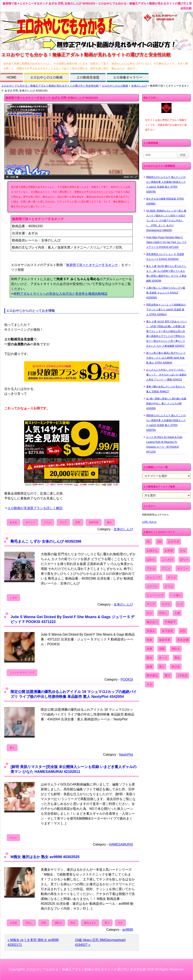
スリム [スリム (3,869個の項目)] (169, 586)
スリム (47, 522)
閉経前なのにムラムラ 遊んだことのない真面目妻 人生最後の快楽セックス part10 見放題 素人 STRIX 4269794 (166, 423)
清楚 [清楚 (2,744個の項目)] (162, 649)
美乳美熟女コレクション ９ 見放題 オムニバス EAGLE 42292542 (165, 257)
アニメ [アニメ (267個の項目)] (166, 568)
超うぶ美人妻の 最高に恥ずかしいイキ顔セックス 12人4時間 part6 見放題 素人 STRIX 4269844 (166, 358)
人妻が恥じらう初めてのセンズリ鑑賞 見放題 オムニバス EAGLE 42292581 (166, 293)
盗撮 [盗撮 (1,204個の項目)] (149, 667)
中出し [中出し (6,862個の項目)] (163, 613)
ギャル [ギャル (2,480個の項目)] (172, 577)
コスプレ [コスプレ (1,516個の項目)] (152, 586)
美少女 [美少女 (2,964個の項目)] (176, 667)
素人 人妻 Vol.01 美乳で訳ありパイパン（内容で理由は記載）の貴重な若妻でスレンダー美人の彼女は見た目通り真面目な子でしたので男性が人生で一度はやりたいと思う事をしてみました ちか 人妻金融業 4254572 (166, 334)
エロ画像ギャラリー (128, 77)
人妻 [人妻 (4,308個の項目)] (177, 613)
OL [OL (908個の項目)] (149, 542)
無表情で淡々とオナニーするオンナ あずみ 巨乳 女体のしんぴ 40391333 (52, 98)
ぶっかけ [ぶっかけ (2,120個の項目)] (167, 559)
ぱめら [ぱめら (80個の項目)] (151, 559)
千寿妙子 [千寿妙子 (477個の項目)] (170, 622)
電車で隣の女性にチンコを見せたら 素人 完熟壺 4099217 (166, 389)
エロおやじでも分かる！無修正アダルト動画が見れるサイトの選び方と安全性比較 (50, 86)
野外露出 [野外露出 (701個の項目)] (152, 676)
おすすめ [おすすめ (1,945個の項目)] (174, 542)
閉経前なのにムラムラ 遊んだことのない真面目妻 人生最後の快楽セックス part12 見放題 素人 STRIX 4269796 (166, 184)
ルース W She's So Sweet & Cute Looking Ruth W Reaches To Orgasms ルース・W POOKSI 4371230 (164, 444)
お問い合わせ (149, 522)
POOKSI (127, 679)
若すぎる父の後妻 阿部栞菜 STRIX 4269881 (165, 201)
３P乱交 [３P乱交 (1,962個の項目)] (182, 676)
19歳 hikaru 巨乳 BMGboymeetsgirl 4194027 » (100, 942)
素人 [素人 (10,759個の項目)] (162, 667)
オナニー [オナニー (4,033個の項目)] (183, 568)
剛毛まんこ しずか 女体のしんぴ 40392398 (46, 541)
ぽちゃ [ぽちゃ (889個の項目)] (184, 559)
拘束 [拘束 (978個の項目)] (149, 640)
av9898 (128, 930)
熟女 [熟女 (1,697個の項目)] (149, 658)
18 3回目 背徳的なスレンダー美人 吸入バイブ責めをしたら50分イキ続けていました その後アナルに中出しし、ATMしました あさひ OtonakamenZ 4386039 (166, 221)
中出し (29, 923)
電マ (107, 923)
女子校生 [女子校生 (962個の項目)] (167, 631)
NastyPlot (126, 755)
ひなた (13, 838)
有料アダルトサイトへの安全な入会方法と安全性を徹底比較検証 (61, 294)
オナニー (30, 522)
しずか (13, 598)
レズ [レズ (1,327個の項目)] (180, 604)
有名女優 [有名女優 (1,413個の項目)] (183, 640)
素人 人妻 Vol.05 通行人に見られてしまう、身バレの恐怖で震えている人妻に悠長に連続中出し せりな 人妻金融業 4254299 (166, 273)
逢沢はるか (90, 923)
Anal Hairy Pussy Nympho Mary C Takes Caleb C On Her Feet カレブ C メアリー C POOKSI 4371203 (166, 242)
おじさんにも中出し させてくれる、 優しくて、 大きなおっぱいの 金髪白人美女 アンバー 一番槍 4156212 (166, 375)
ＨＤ (120, 923)
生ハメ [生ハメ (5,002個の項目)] (163, 658)
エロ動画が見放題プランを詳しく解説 (35, 508)
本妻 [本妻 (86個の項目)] (149, 649)
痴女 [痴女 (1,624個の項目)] (177, 658)
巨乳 (78, 522)
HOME (12, 77)
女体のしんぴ (139, 86)
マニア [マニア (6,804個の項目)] (151, 604)
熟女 (73, 923)
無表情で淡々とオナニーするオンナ (92, 265)
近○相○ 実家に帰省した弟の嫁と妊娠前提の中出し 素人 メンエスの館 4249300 (166, 403)
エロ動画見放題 (88, 77)
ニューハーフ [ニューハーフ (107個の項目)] (155, 595)
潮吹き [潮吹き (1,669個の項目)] (176, 649)
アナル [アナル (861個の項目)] (151, 568)
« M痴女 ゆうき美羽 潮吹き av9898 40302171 (33, 942)
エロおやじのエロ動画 (46, 77)
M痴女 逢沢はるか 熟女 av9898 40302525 (45, 857)
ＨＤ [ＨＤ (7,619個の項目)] (149, 684)
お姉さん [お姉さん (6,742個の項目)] (152, 551)
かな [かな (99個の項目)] (183, 551)
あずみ (13, 522)
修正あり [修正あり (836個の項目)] (152, 622)
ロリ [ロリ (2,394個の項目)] (149, 613)
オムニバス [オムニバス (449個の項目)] (154, 577)
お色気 (13, 923)
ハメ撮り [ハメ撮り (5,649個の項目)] (176, 595)
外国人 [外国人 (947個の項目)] (151, 631)
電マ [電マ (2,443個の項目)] (167, 676)
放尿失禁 (94, 522)
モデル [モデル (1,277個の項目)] (166, 604)
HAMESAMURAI (121, 844)
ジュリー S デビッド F (22, 673)
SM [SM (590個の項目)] (159, 542)
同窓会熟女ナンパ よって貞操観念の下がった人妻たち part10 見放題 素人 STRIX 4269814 (166, 310)
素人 (109, 522)
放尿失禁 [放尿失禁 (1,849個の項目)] (165, 640)
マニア (63, 522)
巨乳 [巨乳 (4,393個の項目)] (183, 631)
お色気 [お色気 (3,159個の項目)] (169, 551)
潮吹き (58, 923)
